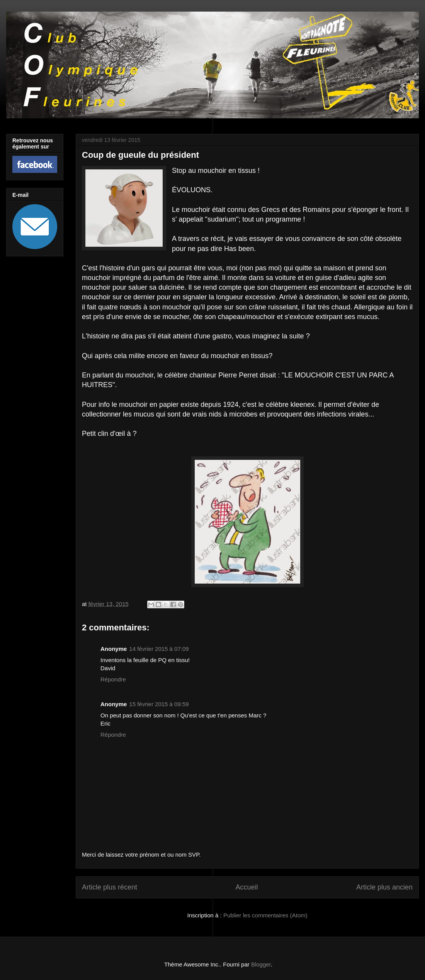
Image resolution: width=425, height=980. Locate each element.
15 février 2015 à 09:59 (159, 704)
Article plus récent (110, 887)
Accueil (246, 887)
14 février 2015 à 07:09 (159, 649)
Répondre (113, 679)
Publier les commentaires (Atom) (265, 915)
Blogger (261, 964)
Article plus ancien (384, 887)
